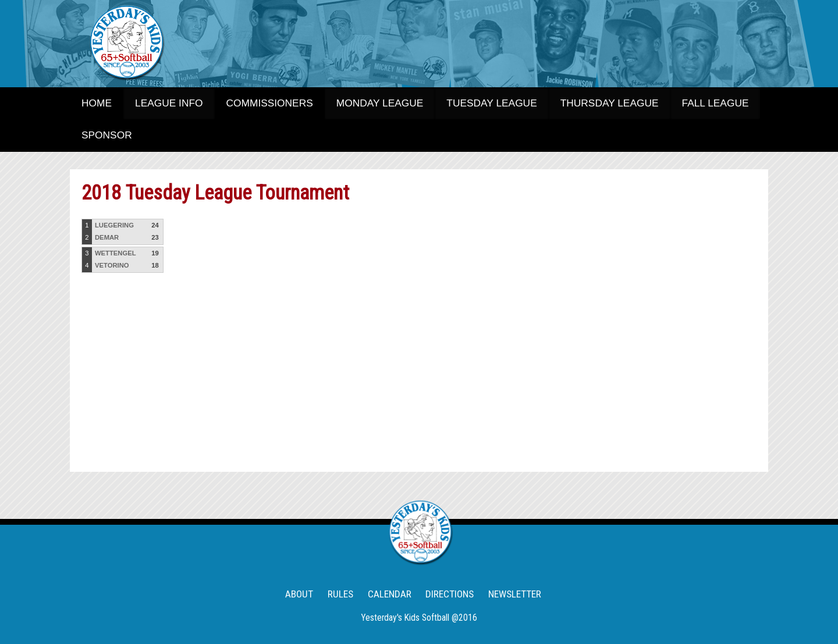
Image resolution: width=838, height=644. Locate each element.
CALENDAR (390, 594)
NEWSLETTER (515, 594)
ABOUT (299, 594)
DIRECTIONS (450, 594)
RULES (340, 594)
